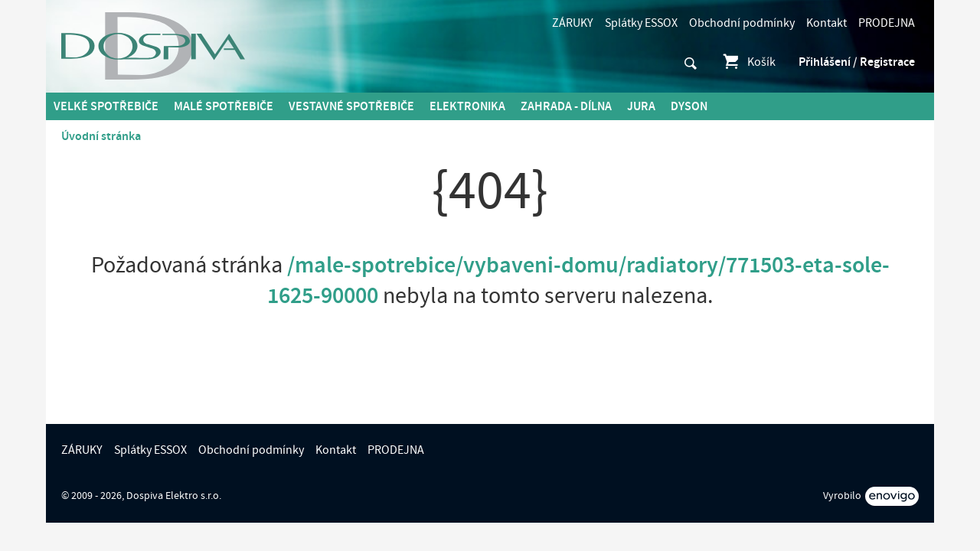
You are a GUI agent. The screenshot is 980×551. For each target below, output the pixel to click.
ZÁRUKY (573, 23)
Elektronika (467, 106)
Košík (748, 62)
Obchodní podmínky (742, 23)
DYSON (689, 106)
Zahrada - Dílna (566, 106)
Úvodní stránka (101, 136)
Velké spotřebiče (106, 106)
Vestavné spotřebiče (351, 106)
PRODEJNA (887, 23)
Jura (641, 106)
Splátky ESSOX (641, 23)
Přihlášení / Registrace (857, 62)
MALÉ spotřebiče (224, 106)
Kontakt (826, 23)
